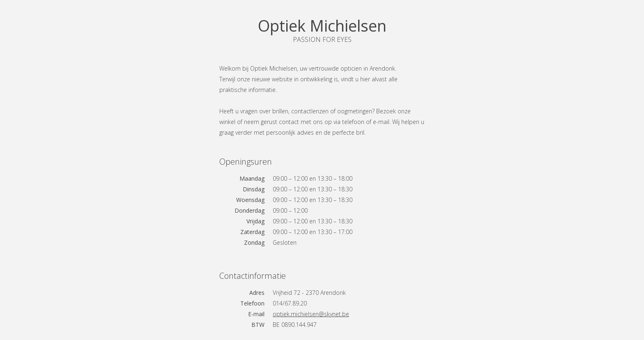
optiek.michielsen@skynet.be (311, 314)
